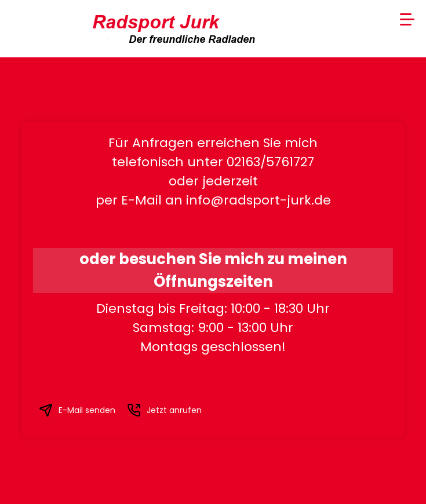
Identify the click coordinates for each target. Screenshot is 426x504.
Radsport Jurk (146, 22)
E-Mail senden (77, 410)
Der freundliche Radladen (179, 39)
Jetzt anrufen (164, 410)
